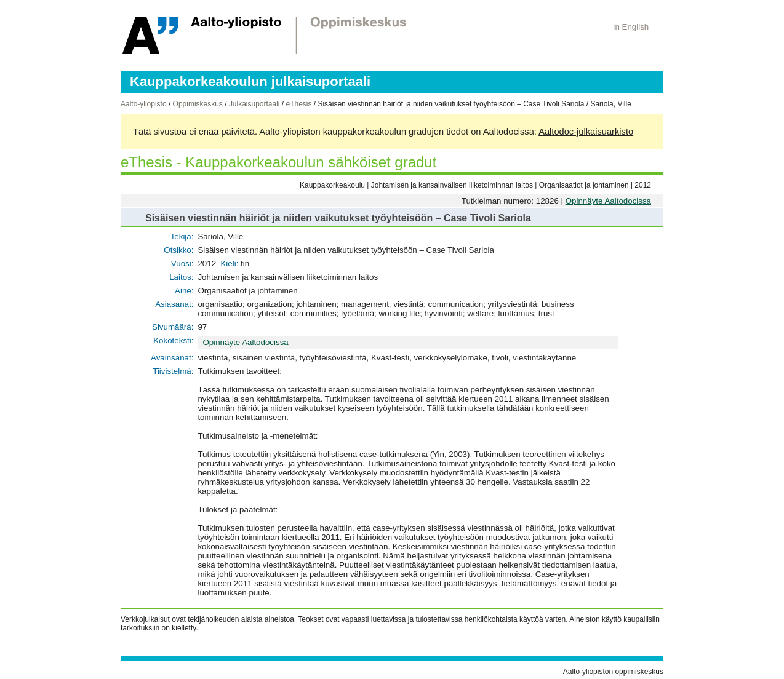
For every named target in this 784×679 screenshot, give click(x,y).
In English (631, 27)
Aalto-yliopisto (144, 104)
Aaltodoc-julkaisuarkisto (586, 132)
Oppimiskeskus (198, 104)
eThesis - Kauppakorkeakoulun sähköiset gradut (278, 162)
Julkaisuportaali (254, 104)
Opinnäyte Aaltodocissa (608, 201)
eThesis (298, 104)
